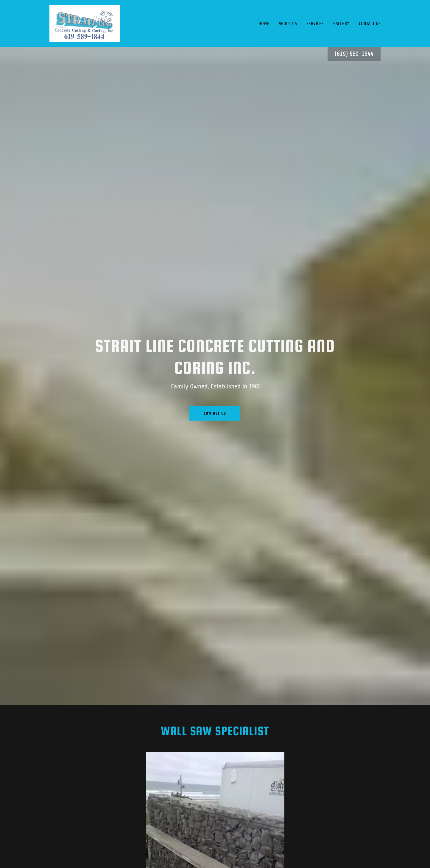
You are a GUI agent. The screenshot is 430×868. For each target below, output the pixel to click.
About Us (288, 24)
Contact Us (370, 24)
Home (264, 24)
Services (315, 24)
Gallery (341, 24)
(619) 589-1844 (354, 54)
